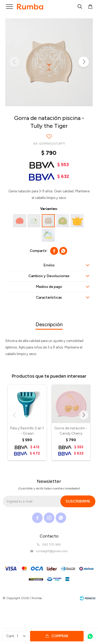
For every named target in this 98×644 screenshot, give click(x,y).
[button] (84, 62)
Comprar (60, 636)
